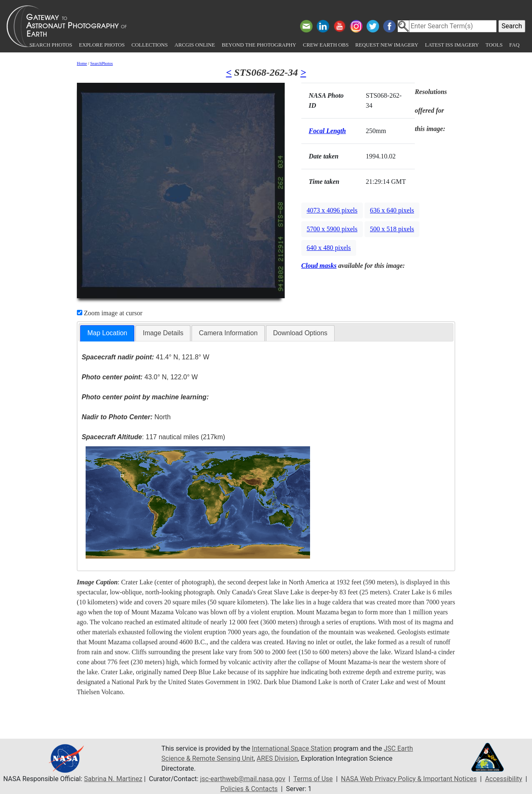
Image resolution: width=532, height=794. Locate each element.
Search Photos (51, 45)
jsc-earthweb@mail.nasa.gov (243, 779)
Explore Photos (102, 45)
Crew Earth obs (326, 45)
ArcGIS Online (195, 45)
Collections (149, 45)
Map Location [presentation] (107, 333)
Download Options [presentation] (300, 333)
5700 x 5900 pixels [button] (332, 229)
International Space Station (292, 748)
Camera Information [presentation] (228, 333)
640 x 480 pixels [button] (329, 248)
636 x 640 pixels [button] (392, 210)
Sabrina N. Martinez (113, 779)
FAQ (514, 45)
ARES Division (277, 758)
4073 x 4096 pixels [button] (332, 210)
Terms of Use (313, 779)
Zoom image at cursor (110, 313)
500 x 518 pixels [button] (392, 229)
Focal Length (327, 131)
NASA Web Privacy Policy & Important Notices (409, 779)
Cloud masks (319, 266)
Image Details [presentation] (163, 333)
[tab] (107, 333)
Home (82, 63)
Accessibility (504, 779)
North (126, 417)
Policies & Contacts (249, 789)
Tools (494, 45)
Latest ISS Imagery (452, 45)
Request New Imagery (387, 45)
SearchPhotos (101, 63)
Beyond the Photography (259, 45)
